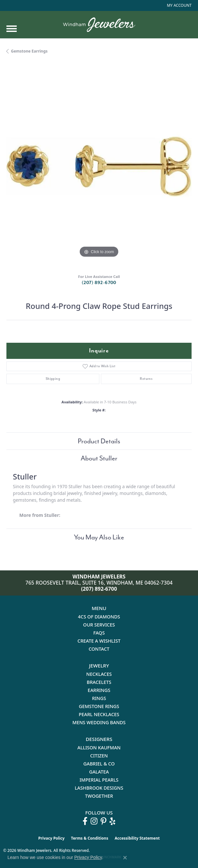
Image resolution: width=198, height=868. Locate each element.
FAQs (99, 633)
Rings (99, 698)
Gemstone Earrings (29, 51)
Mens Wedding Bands (99, 722)
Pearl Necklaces (99, 714)
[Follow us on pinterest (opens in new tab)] (104, 821)
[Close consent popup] (125, 858)
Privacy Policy (51, 838)
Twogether (99, 796)
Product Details (99, 441)
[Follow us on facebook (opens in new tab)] (85, 821)
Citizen (99, 756)
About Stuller (99, 458)
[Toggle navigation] (12, 29)
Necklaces (99, 674)
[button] (179, 5)
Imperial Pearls (99, 780)
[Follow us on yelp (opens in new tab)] (113, 821)
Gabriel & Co (99, 764)
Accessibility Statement (137, 838)
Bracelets (99, 682)
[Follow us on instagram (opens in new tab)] (94, 821)
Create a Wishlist (99, 641)
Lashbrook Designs (99, 788)
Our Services (99, 625)
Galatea (99, 772)
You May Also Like (99, 537)
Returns (146, 379)
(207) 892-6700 (99, 283)
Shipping (53, 379)
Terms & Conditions (90, 838)
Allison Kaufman (99, 748)
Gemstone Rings (99, 706)
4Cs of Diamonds (99, 617)
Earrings (99, 690)
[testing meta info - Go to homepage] (99, 25)
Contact (99, 649)
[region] (99, 166)
